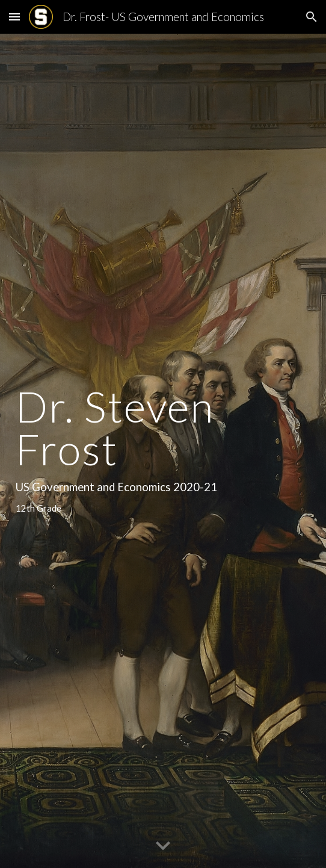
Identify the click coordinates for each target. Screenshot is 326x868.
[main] (163, 451)
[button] (14, 17)
